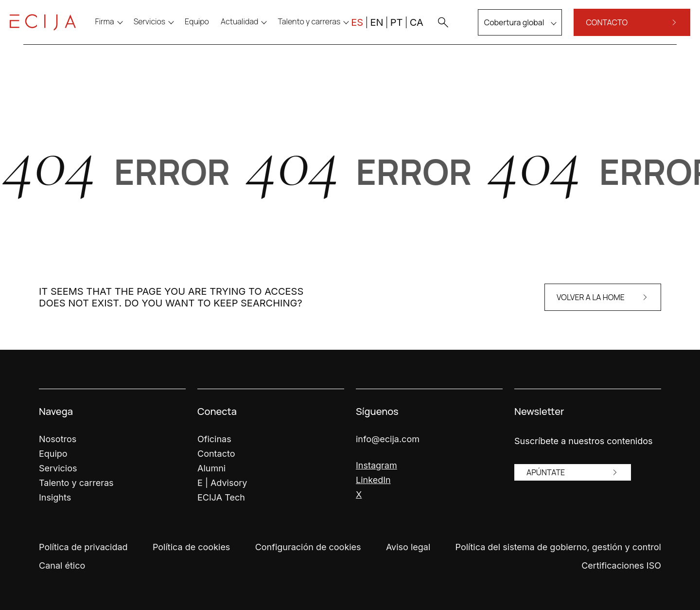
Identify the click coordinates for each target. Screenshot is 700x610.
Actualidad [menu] (253, 30)
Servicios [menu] (163, 30)
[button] (429, 31)
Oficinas (214, 439)
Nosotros (58, 439)
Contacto (216, 454)
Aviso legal (408, 547)
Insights (55, 497)
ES (343, 31)
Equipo (53, 454)
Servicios (58, 468)
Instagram (376, 465)
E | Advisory (222, 483)
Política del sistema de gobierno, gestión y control (558, 547)
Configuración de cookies (308, 547)
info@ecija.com (388, 439)
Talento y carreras (76, 483)
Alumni (211, 468)
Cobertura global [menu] (500, 31)
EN (363, 31)
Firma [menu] (118, 30)
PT (383, 31)
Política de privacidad (83, 547)
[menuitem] (211, 30)
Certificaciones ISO (621, 565)
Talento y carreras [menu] (323, 30)
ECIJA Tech (221, 497)
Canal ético (62, 565)
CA (402, 31)
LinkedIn (373, 480)
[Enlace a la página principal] (56, 31)
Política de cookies (191, 547)
